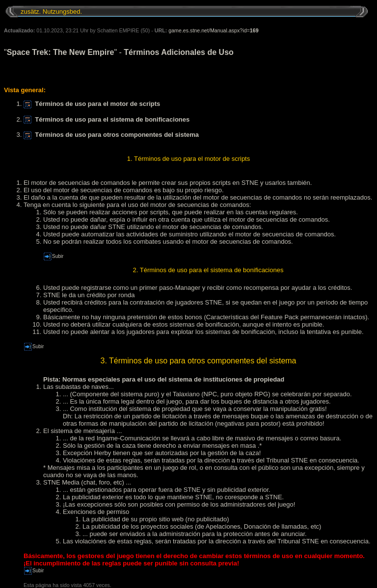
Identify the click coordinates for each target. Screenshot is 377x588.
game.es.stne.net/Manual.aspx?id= (213, 30)
